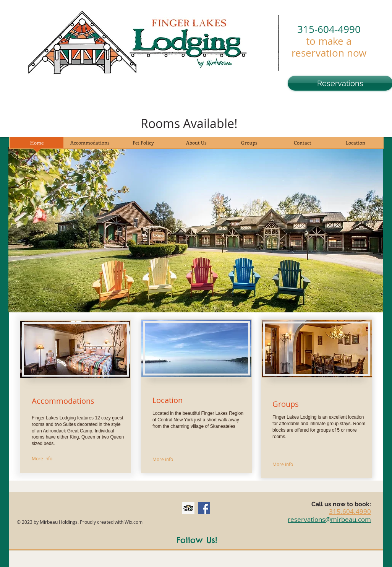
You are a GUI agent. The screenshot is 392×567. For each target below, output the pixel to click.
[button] (196, 230)
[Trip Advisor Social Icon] (188, 508)
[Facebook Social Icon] (204, 508)
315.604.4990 (350, 511)
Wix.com (134, 522)
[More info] (55, 459)
